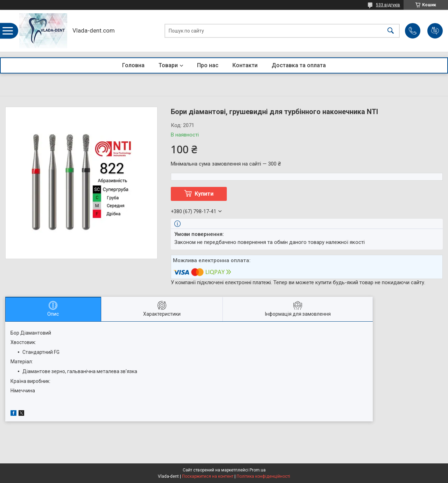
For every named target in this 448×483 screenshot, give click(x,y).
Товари (168, 65)
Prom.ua (258, 470)
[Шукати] (391, 31)
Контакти (245, 65)
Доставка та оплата (299, 65)
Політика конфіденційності (263, 476)
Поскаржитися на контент (208, 476)
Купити (204, 194)
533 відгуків (388, 5)
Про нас (208, 65)
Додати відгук (435, 31)
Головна (133, 65)
